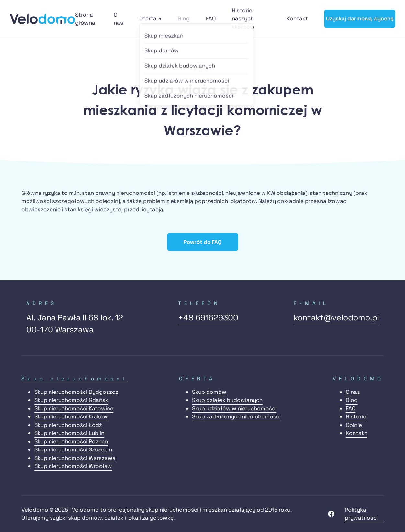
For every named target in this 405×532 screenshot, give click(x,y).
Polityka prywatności (361, 514)
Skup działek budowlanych (227, 400)
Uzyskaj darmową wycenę (360, 18)
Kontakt (297, 18)
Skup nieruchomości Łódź (68, 425)
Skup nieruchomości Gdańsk (71, 400)
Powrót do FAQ (202, 242)
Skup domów (209, 392)
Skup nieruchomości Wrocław (73, 466)
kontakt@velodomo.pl (336, 318)
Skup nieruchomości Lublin (69, 433)
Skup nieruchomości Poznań (71, 441)
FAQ (211, 18)
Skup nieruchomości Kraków (71, 416)
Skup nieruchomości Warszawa (75, 458)
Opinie (354, 425)
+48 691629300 (208, 318)
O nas (353, 392)
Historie (356, 416)
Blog (184, 18)
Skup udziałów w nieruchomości (234, 408)
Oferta (148, 18)
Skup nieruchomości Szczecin (73, 449)
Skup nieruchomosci (74, 378)
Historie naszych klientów (243, 19)
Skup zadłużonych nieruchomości (236, 416)
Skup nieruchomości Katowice (74, 408)
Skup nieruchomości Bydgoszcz (76, 392)
